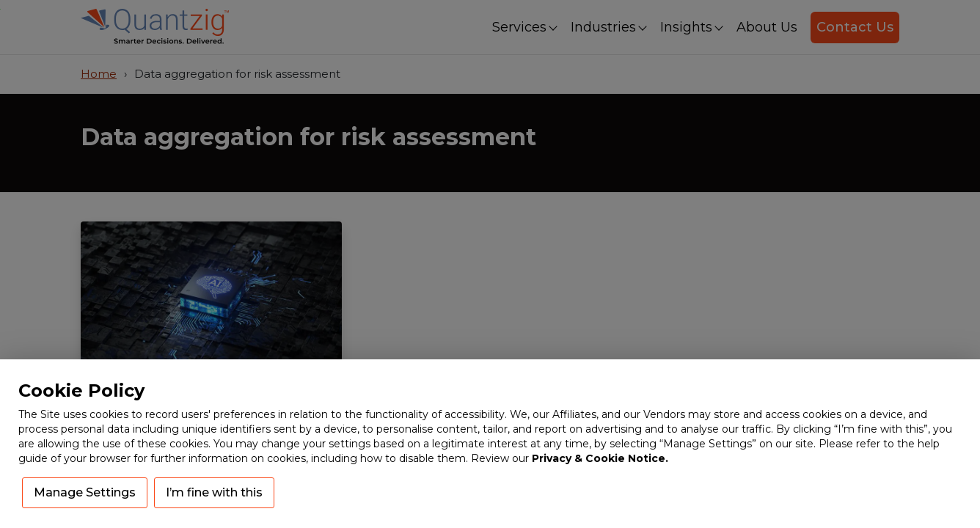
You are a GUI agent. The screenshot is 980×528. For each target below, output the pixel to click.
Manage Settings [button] (85, 492)
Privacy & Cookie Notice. (600, 458)
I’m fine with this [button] (214, 492)
